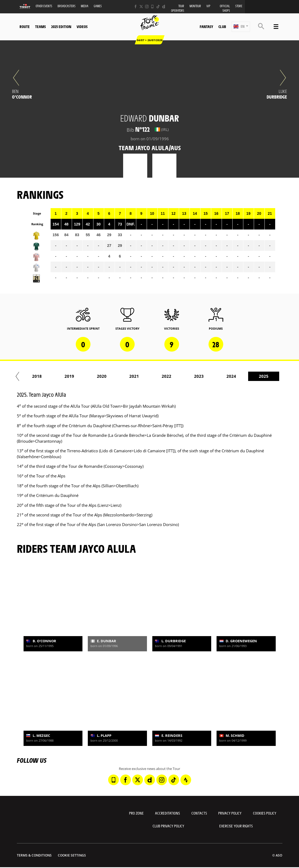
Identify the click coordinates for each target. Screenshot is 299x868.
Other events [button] (44, 6)
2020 (170, 376)
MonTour (195, 6)
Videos (82, 26)
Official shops (225, 8)
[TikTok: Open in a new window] (158, 7)
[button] (241, 27)
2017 (73, 376)
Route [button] (25, 26)
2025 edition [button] (61, 26)
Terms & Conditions (34, 855)
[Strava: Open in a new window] (186, 780)
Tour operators (178, 8)
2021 (202, 376)
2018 (105, 376)
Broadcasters (67, 6)
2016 (40, 376)
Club (222, 26)
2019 (138, 376)
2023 (267, 376)
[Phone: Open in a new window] (152, 7)
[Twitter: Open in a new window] (141, 7)
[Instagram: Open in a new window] (147, 7)
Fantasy (206, 26)
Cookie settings (72, 855)
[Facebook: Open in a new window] (136, 7)
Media (85, 6)
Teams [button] (40, 26)
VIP (208, 6)
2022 (235, 376)
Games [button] (98, 6)
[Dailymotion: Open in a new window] (164, 7)
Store (239, 6)
